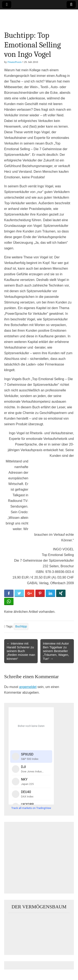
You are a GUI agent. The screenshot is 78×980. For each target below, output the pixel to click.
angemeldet (28, 687)
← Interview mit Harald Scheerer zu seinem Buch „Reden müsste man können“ (21, 651)
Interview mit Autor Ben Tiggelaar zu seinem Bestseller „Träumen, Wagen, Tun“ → (56, 651)
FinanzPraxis (15, 62)
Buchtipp (21, 626)
